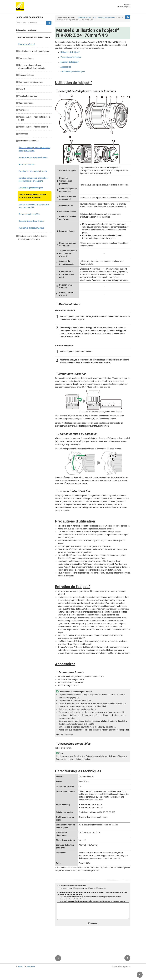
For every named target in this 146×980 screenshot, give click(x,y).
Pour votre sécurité (27, 44)
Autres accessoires (27, 164)
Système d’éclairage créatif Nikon (33, 157)
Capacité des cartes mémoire (31, 221)
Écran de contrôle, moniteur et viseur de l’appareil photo (34, 149)
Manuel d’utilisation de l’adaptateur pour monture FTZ (34, 206)
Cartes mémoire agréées (29, 214)
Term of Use (31, 967)
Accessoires (66, 67)
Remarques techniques (107, 17)
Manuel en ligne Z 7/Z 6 (87, 17)
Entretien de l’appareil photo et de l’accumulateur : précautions (33, 179)
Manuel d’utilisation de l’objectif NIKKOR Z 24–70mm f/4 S (33, 196)
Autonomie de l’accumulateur (31, 228)
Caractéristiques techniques (31, 188)
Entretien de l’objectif (70, 62)
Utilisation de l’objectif (70, 52)
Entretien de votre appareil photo (33, 171)
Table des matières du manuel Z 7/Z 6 (33, 37)
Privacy (20, 967)
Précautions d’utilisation (71, 57)
